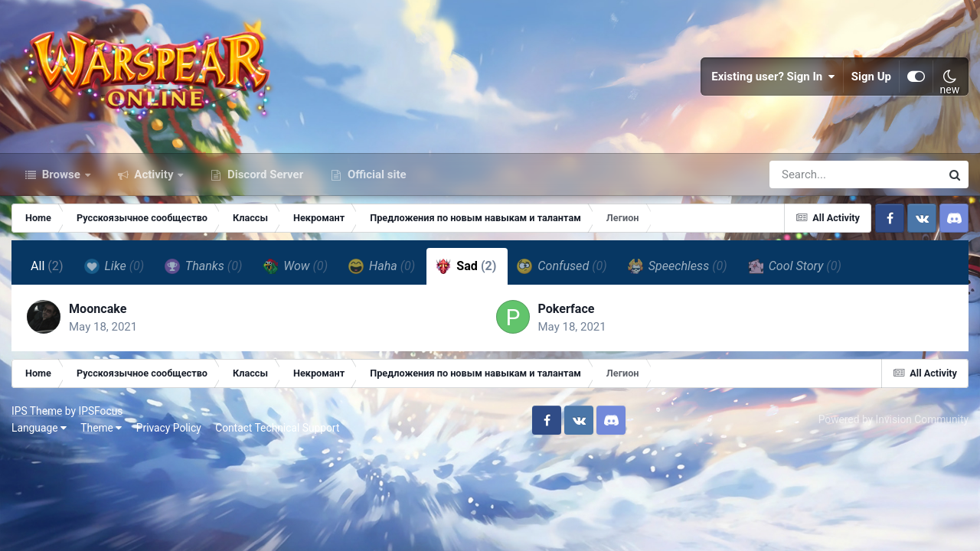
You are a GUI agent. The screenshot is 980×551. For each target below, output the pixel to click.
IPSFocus (100, 411)
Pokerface (567, 309)
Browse (61, 174)
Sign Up (871, 77)
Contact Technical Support (277, 428)
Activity (154, 174)
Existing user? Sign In (773, 77)
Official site (375, 174)
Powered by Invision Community (893, 419)
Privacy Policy (169, 428)
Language (39, 428)
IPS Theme (37, 411)
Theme (101, 428)
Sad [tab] (466, 266)
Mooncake (98, 309)
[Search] (812, 174)
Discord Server (264, 174)
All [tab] (47, 266)
